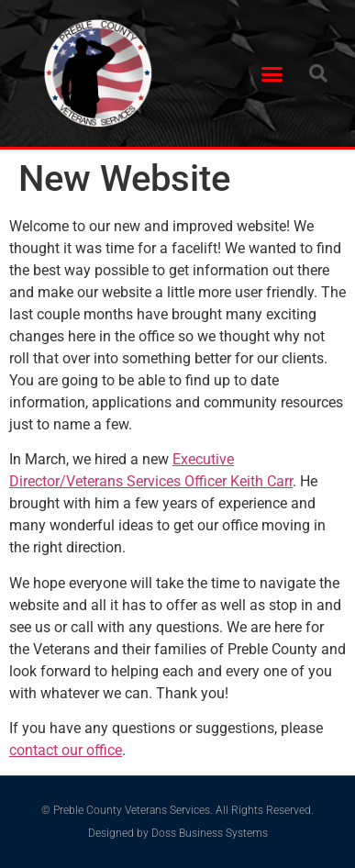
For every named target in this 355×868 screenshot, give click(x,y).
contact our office (66, 750)
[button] (272, 73)
